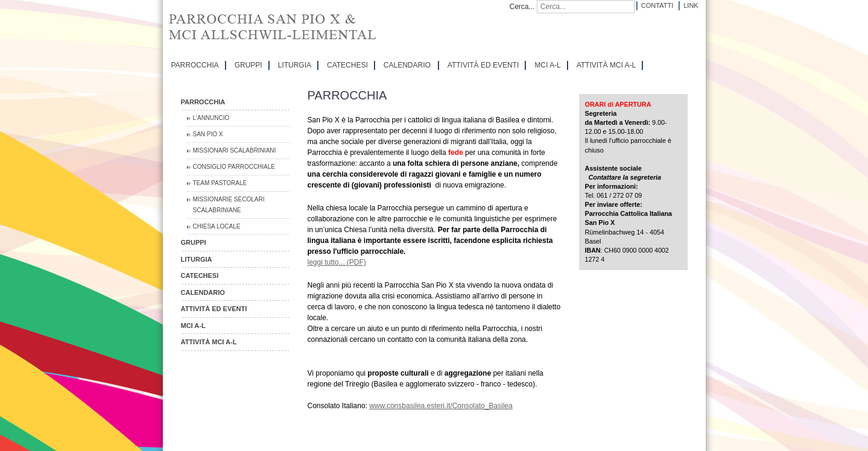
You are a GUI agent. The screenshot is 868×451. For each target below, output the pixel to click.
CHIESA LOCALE (217, 226)
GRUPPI (249, 65)
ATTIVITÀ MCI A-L (606, 65)
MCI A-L (547, 65)
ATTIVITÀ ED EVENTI (483, 65)
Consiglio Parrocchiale (234, 167)
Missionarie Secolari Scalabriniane (229, 205)
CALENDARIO (407, 65)
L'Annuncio (211, 118)
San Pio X (208, 134)
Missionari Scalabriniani (235, 150)
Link (691, 5)
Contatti (657, 5)
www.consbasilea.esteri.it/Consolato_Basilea (441, 406)
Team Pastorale (220, 183)
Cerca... (522, 7)
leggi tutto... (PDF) (337, 262)
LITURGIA (295, 65)
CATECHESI (347, 65)
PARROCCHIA (195, 65)
